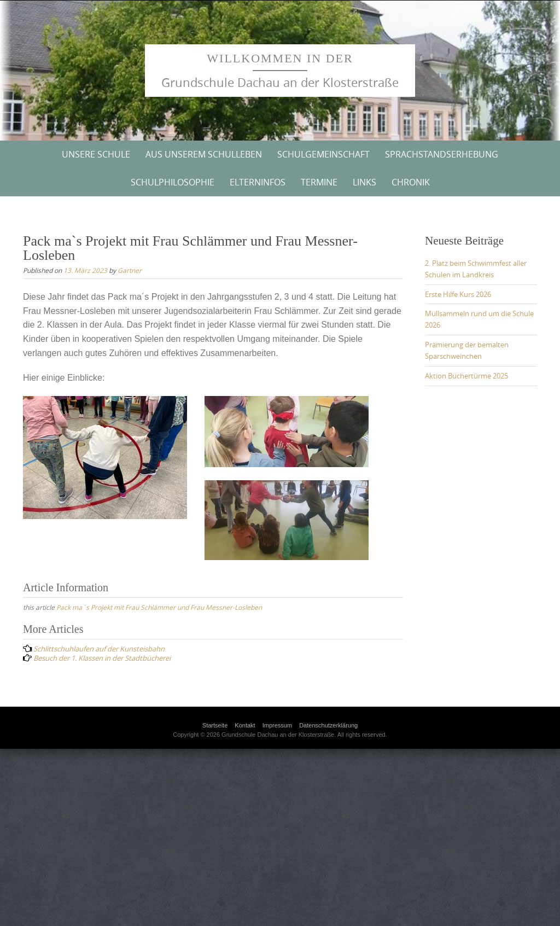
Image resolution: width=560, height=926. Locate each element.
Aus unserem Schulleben (204, 154)
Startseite (215, 725)
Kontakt (245, 725)
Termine (319, 182)
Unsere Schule (96, 154)
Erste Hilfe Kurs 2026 (458, 294)
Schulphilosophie (173, 182)
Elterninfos (258, 182)
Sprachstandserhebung (442, 154)
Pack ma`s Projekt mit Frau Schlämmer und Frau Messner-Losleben (159, 607)
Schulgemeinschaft (323, 154)
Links (364, 182)
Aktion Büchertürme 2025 (466, 376)
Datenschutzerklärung (328, 725)
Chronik (411, 182)
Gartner (130, 270)
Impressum (277, 725)
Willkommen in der (280, 58)
